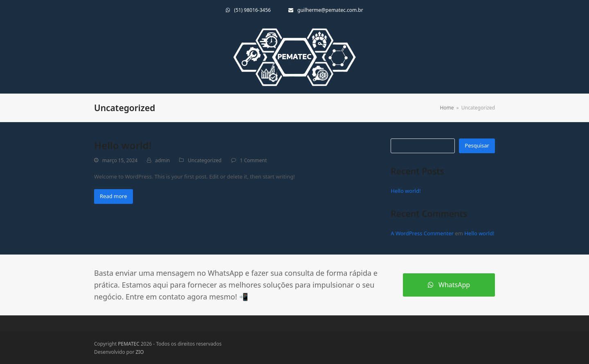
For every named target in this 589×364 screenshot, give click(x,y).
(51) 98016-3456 (252, 10)
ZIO (139, 352)
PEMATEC (129, 344)
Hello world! (123, 145)
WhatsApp (449, 285)
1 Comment (254, 160)
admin (162, 160)
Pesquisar (477, 145)
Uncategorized (205, 160)
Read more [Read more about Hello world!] (114, 196)
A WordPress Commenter (422, 233)
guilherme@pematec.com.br (330, 10)
